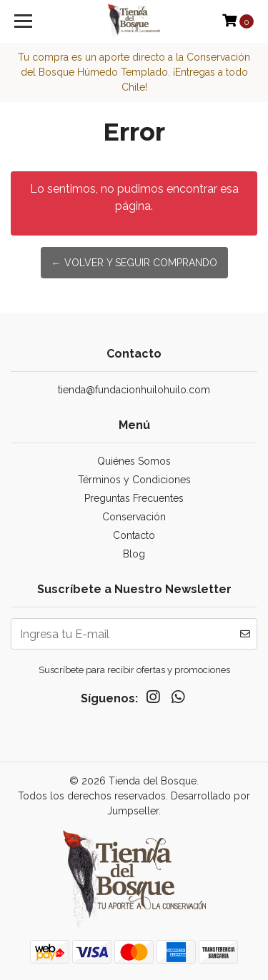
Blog (134, 554)
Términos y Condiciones (134, 480)
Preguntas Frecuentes (134, 498)
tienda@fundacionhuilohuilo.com (134, 390)
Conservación (134, 517)
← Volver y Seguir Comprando (134, 263)
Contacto (134, 535)
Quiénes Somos (134, 461)
